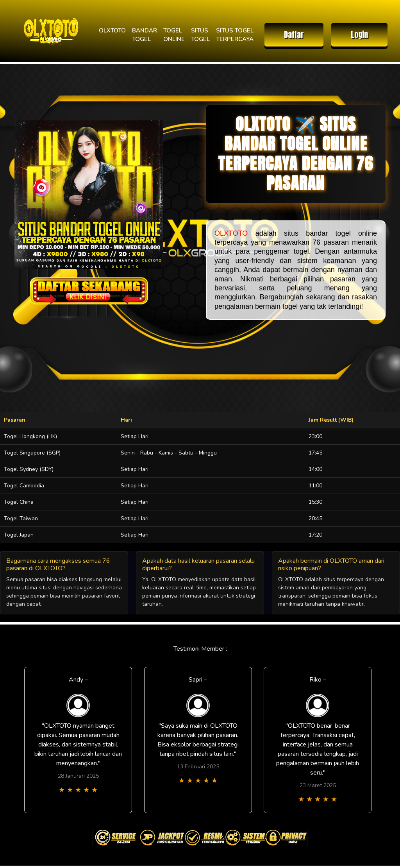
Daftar (294, 35)
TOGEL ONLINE (174, 35)
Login (359, 35)
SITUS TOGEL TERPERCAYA (235, 35)
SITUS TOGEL (200, 35)
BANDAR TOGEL (145, 35)
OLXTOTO (112, 30)
